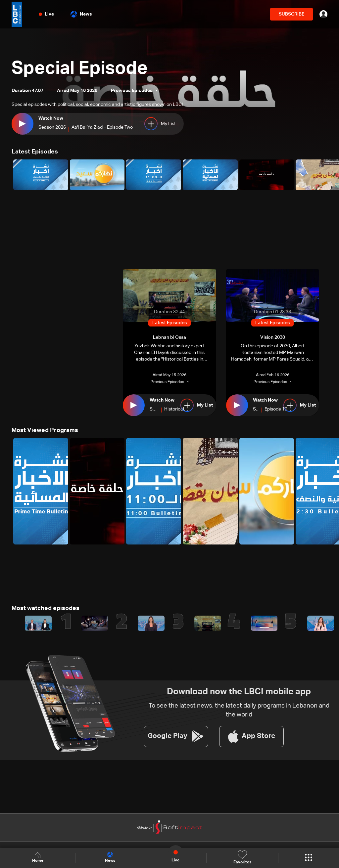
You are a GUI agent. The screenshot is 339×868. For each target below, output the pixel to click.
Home (38, 858)
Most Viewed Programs (45, 430)
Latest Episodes (35, 152)
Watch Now (51, 118)
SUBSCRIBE (291, 14)
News (81, 14)
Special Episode (82, 69)
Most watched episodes (46, 608)
